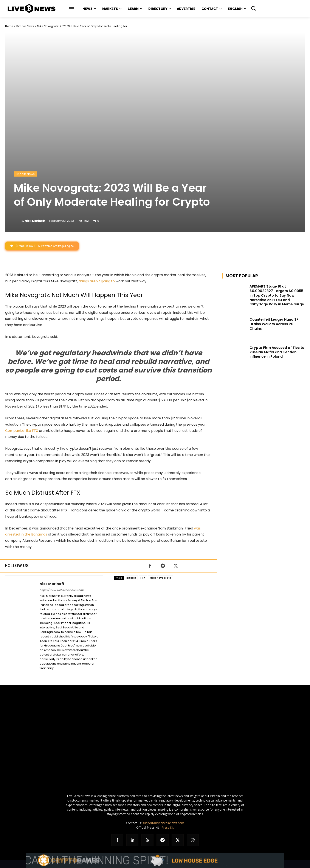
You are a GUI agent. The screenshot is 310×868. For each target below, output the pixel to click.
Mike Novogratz (160, 578)
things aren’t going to (97, 281)
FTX (143, 578)
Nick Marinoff (35, 221)
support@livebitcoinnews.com (163, 823)
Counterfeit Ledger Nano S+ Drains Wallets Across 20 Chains (274, 324)
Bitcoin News (25, 26)
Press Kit (168, 827)
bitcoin (131, 578)
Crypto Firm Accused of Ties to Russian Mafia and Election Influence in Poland (277, 352)
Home (9, 26)
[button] (253, 8)
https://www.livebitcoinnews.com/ (62, 590)
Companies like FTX (22, 431)
